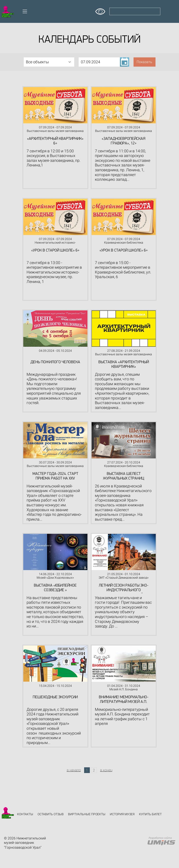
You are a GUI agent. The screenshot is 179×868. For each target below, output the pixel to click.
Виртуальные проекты (87, 814)
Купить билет (150, 814)
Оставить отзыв (51, 814)
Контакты (25, 814)
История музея (122, 814)
